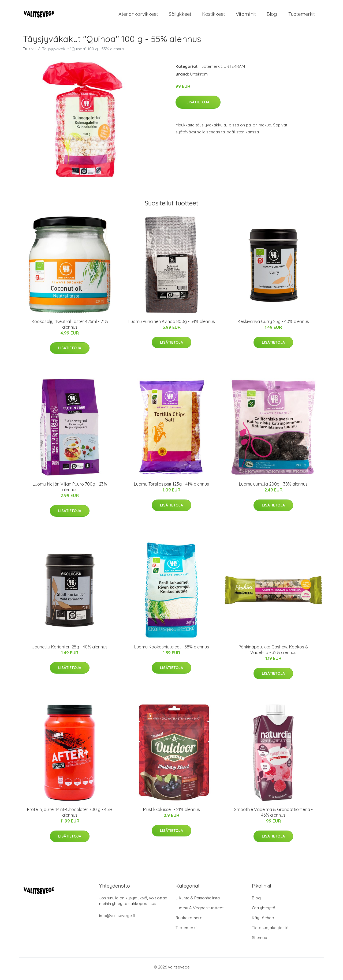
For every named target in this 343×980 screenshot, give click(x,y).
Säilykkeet (180, 16)
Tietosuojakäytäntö (270, 931)
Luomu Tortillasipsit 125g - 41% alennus (171, 488)
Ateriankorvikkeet (138, 16)
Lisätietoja (198, 106)
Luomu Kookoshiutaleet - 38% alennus (172, 651)
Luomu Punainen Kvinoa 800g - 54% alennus (172, 325)
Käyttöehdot (264, 921)
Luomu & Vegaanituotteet (200, 912)
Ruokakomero (189, 921)
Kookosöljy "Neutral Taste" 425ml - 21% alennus (70, 328)
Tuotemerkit (302, 16)
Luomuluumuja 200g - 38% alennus (273, 488)
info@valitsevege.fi (117, 919)
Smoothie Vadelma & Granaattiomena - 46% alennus (273, 816)
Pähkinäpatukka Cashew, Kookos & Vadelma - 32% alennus (273, 653)
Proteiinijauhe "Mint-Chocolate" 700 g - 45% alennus (70, 816)
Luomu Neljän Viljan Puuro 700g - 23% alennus (70, 491)
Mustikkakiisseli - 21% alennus (171, 813)
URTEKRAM (234, 70)
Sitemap (260, 941)
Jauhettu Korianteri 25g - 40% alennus (70, 651)
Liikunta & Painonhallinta (198, 902)
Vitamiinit (246, 16)
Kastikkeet (214, 16)
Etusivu (29, 53)
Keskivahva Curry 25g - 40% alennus (273, 325)
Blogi (272, 16)
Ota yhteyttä (264, 912)
